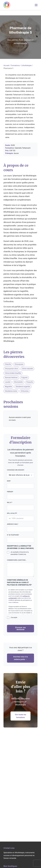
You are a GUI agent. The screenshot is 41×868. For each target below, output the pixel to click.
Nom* (20, 484)
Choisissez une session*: (20, 474)
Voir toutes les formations (20, 716)
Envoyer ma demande (20, 628)
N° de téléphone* (20, 538)
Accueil (6, 65)
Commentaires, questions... (20, 568)
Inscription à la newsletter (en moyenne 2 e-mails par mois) (20, 547)
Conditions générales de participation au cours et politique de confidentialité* (19, 582)
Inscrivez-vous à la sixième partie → (20, 658)
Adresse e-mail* (20, 528)
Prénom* (20, 495)
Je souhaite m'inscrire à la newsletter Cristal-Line (20, 553)
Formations (15, 65)
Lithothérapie (26, 65)
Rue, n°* (20, 506)
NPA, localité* (20, 517)
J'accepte (14, 618)
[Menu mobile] (36, 5)
